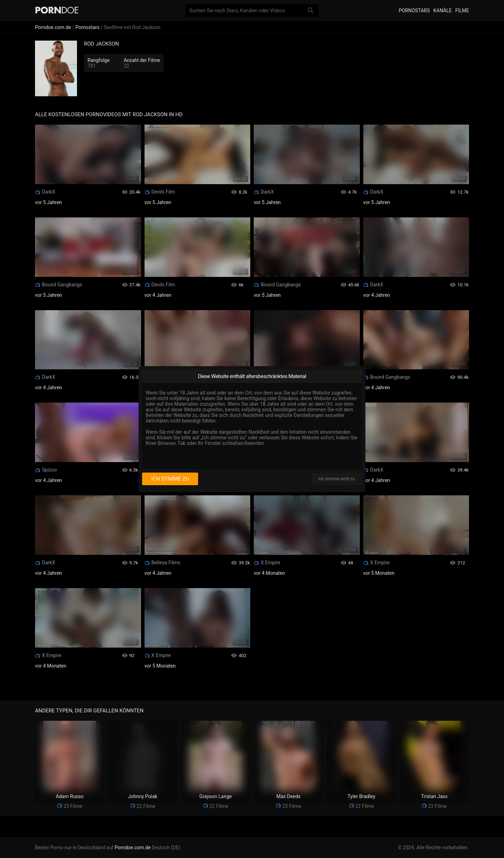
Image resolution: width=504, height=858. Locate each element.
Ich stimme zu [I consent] (170, 479)
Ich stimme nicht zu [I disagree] (337, 479)
